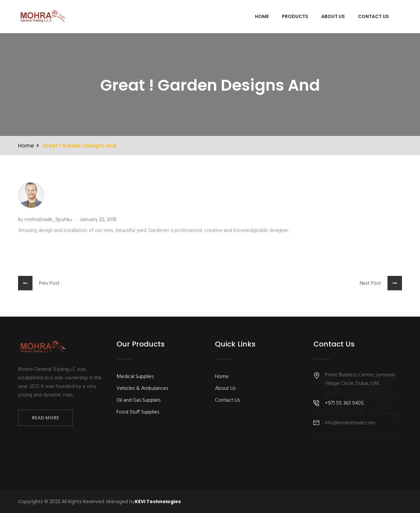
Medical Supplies (135, 377)
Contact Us (373, 16)
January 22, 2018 (98, 219)
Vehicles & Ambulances (142, 389)
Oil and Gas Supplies (138, 400)
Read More (45, 418)
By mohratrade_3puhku (45, 219)
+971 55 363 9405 (344, 403)
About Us (333, 16)
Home (262, 16)
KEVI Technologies (158, 502)
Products (295, 16)
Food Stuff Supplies (138, 412)
